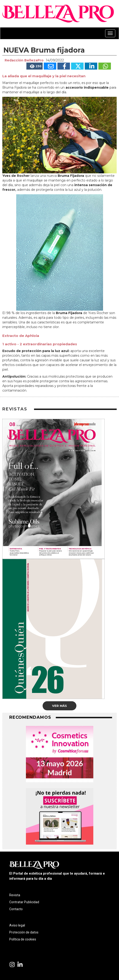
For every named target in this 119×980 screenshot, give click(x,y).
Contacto (16, 909)
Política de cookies (23, 939)
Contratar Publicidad (24, 902)
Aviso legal (17, 925)
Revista (15, 895)
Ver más (59, 706)
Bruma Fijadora (69, 313)
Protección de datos (24, 932)
